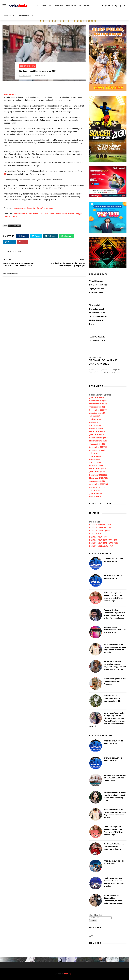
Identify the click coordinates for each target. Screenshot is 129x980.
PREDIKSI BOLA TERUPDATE (104, 543)
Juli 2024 (95, 453)
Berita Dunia (10, 94)
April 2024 (95, 462)
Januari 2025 (96, 435)
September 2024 (98, 447)
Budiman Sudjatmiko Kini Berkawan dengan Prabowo (115, 681)
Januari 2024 (97, 472)
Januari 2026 (96, 397)
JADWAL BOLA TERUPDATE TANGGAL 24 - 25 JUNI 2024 (115, 630)
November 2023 (99, 478)
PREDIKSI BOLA (10, 16)
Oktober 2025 (97, 407)
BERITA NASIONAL (56, 6)
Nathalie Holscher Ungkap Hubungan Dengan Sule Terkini (113, 698)
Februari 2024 (98, 469)
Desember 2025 (98, 401)
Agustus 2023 (97, 487)
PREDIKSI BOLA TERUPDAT (103, 540)
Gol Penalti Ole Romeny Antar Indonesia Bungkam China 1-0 (114, 846)
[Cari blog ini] (100, 918)
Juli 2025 (95, 416)
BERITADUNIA (98, 534)
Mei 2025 (95, 422)
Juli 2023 (95, 490)
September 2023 (99, 484)
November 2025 (98, 404)
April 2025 (95, 425)
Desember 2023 (98, 475)
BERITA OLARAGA (99, 531)
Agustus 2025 (97, 413)
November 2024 (98, 441)
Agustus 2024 (97, 450)
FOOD (87, 6)
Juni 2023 (95, 493)
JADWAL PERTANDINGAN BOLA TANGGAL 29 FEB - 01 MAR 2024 (115, 778)
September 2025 (98, 410)
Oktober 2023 (97, 481)
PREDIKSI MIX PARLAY (27, 16)
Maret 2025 (96, 428)
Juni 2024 (95, 456)
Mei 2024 (95, 459)
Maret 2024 (96, 466)
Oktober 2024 (97, 444)
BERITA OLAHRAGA (74, 6)
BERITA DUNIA (41, 6)
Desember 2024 (98, 438)
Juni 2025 (95, 419)
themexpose (69, 974)
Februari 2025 (97, 432)
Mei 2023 (95, 496)
